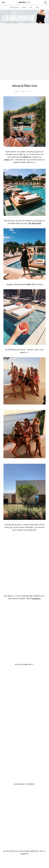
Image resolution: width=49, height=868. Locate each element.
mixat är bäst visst (25, 86)
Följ (38, 8)
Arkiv (24, 8)
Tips (17, 91)
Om (31, 8)
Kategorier (14, 8)
